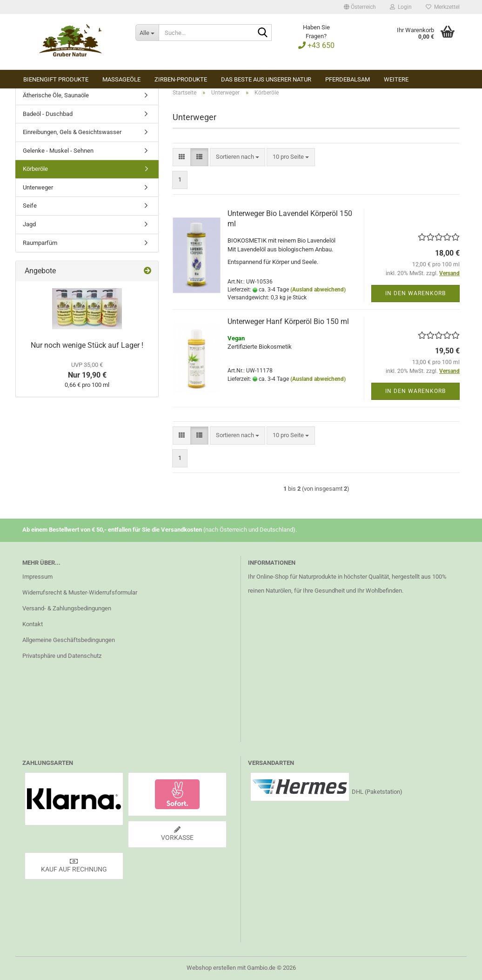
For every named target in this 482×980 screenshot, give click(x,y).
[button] (360, 7)
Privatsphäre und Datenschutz (62, 656)
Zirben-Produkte (181, 79)
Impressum (37, 577)
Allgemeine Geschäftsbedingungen (69, 640)
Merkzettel (443, 7)
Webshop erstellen (211, 968)
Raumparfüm (40, 243)
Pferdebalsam (348, 79)
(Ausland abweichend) (318, 290)
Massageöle (121, 79)
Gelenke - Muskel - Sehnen (58, 151)
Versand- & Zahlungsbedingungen (67, 608)
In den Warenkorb (415, 293)
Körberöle (35, 169)
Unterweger (38, 187)
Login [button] (401, 7)
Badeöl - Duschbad (48, 114)
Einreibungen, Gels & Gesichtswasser (72, 132)
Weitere (396, 79)
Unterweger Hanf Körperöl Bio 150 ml (288, 321)
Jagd (29, 224)
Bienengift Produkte (56, 79)
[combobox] (238, 157)
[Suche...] (147, 33)
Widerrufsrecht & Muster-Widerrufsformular (80, 592)
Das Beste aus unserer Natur (266, 79)
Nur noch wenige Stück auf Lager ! (87, 345)
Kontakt (33, 624)
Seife (30, 206)
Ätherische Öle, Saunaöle (56, 95)
